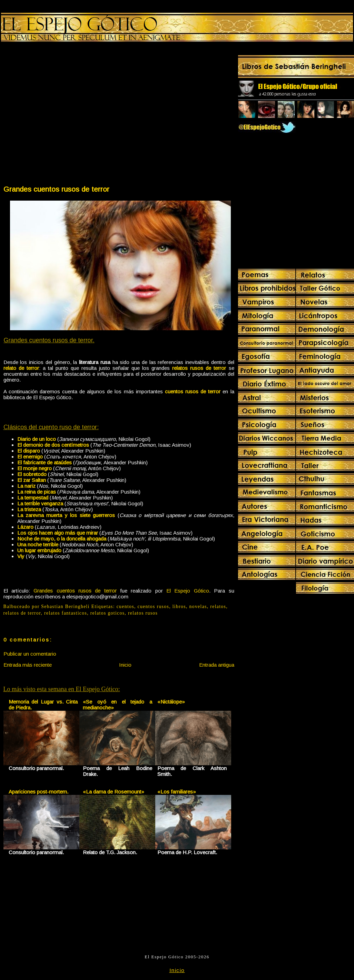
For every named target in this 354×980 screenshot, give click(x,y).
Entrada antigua (217, 665)
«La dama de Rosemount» (114, 792)
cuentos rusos (154, 607)
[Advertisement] (65, 115)
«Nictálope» (171, 702)
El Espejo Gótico (188, 591)
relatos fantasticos (66, 613)
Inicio (125, 665)
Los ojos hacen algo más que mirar (58, 533)
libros (179, 607)
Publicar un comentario (30, 654)
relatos (218, 607)
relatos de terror (22, 613)
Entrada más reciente (28, 665)
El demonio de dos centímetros (53, 445)
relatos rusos (143, 613)
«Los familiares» (177, 792)
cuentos (125, 607)
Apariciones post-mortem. (38, 792)
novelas (198, 607)
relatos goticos (108, 613)
